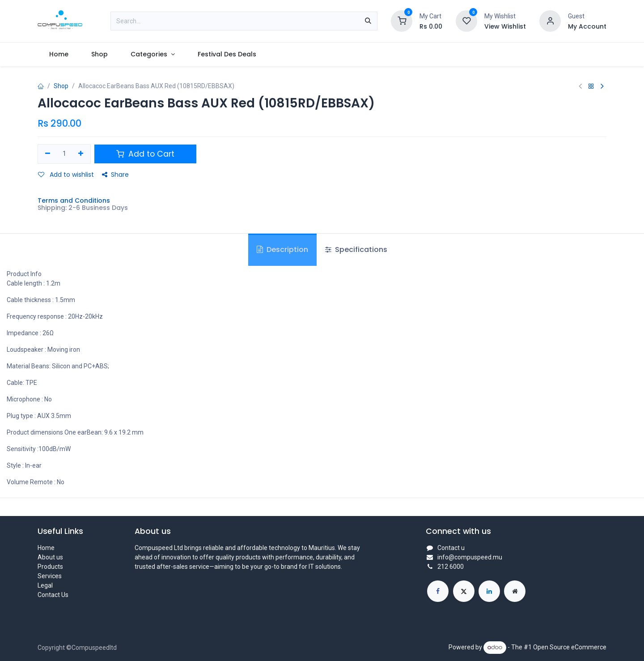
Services (50, 576)
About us (50, 557)
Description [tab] (282, 249)
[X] (464, 591)
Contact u (451, 548)
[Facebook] (438, 591)
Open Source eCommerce (570, 647)
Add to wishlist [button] (66, 175)
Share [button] (115, 175)
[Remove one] (48, 154)
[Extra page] (515, 591)
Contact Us (53, 595)
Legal (45, 585)
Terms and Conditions (74, 200)
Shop (61, 86)
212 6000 (451, 567)
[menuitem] (59, 54)
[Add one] (81, 154)
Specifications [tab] (356, 249)
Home (46, 548)
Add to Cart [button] (145, 154)
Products (50, 567)
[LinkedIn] (489, 591)
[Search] (368, 21)
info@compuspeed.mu (470, 557)
